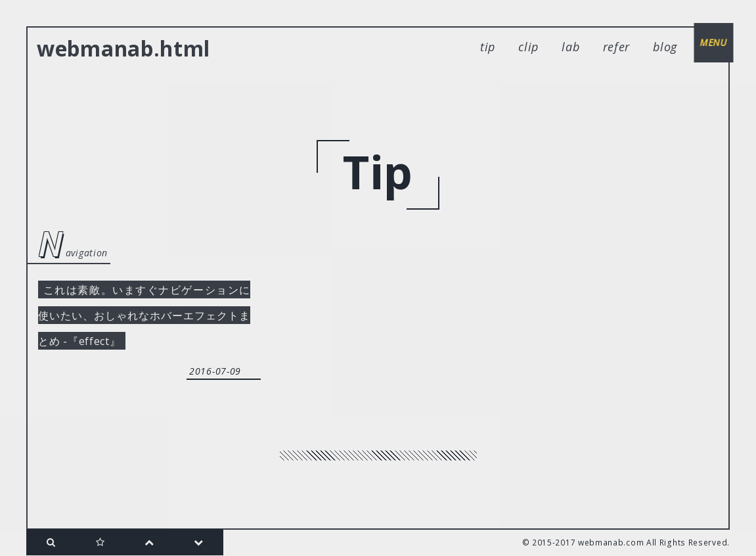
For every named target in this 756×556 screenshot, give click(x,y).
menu (710, 46)
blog (665, 47)
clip (528, 47)
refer (617, 47)
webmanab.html (123, 48)
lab (570, 47)
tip (488, 47)
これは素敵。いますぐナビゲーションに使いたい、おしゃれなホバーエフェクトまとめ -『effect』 (144, 321)
